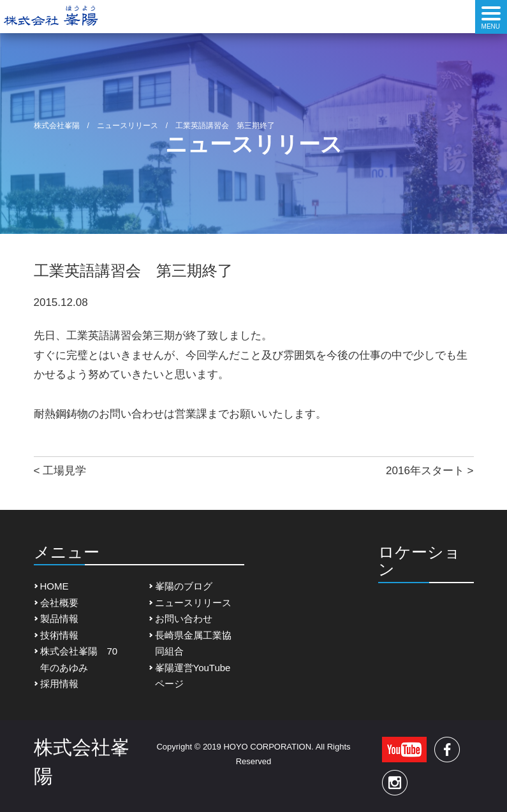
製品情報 (59, 619)
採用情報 (59, 684)
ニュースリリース (193, 603)
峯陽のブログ (184, 586)
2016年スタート (425, 471)
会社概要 (59, 603)
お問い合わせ (184, 619)
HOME (55, 586)
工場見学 (64, 471)
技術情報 (59, 635)
